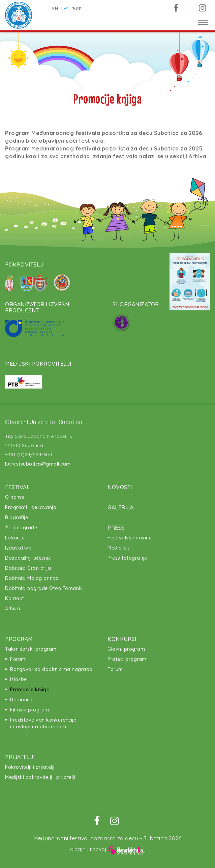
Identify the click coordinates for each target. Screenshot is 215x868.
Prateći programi (128, 659)
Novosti (120, 487)
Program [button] (19, 639)
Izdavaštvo (18, 548)
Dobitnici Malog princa (32, 578)
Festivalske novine (130, 538)
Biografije (17, 517)
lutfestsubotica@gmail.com (38, 464)
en (55, 9)
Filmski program (30, 710)
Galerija (120, 507)
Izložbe (19, 679)
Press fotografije (127, 558)
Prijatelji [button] (20, 757)
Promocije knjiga (30, 690)
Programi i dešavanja (31, 507)
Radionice (22, 700)
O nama (15, 497)
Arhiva (13, 609)
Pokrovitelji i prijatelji (30, 767)
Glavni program (126, 649)
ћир (77, 9)
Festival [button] (17, 487)
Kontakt (15, 598)
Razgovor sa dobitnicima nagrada (51, 669)
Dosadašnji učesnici (28, 558)
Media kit (118, 548)
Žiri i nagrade (21, 528)
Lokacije (15, 538)
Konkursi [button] (122, 639)
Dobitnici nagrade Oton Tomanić (44, 588)
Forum (18, 659)
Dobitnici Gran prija (28, 568)
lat (65, 9)
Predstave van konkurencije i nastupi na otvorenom (43, 723)
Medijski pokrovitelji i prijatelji (40, 777)
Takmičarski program (31, 649)
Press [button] (116, 528)
